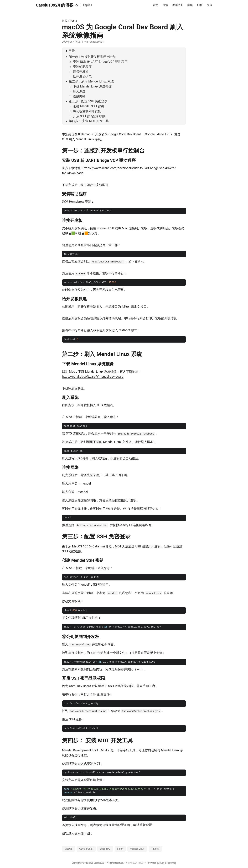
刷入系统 (79, 91)
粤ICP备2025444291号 (136, 863)
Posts (73, 21)
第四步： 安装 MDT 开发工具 (89, 121)
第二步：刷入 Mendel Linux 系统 (91, 81)
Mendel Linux (137, 849)
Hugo (162, 863)
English (87, 5)
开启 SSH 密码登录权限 (89, 116)
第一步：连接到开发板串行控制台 (92, 57)
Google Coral (86, 849)
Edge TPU (105, 849)
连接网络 (79, 96)
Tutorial (155, 849)
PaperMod (171, 863)
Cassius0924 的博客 (55, 5)
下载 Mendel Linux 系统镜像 (92, 86)
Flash (120, 849)
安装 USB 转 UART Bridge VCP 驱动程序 (100, 62)
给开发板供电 (82, 76)
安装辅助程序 (82, 67)
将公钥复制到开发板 (87, 111)
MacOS (68, 849)
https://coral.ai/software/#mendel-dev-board (93, 377)
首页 (65, 21)
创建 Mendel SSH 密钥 (88, 106)
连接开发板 (81, 71)
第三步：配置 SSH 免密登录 (88, 101)
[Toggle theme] (77, 5)
